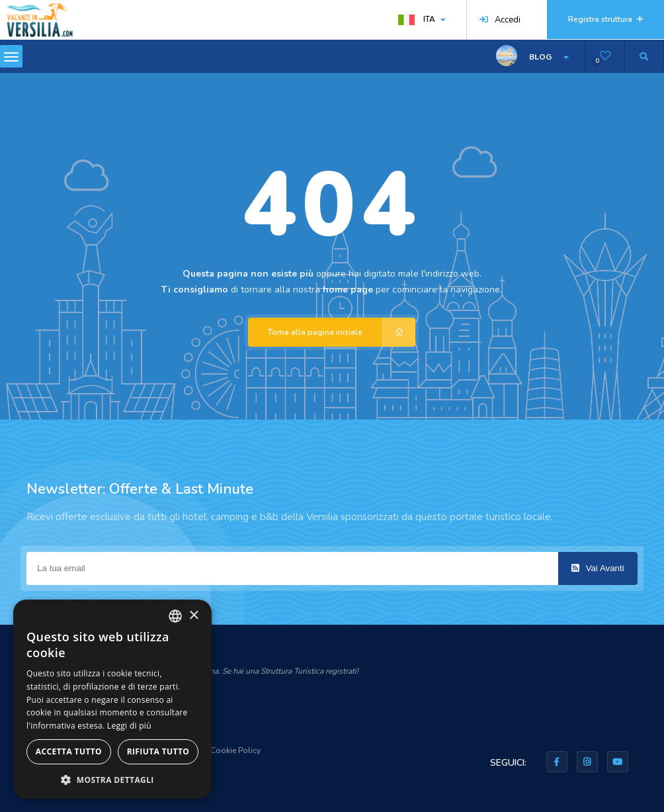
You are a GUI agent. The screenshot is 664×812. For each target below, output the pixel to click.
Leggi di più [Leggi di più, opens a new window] (129, 726)
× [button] (193, 616)
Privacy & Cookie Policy (218, 750)
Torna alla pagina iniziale (342, 332)
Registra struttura (605, 19)
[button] (112, 779)
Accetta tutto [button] (69, 751)
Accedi (500, 20)
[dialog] (112, 699)
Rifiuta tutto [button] (158, 751)
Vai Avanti (598, 568)
